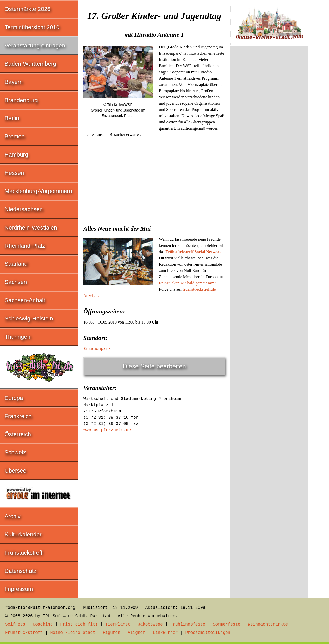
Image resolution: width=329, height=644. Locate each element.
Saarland (16, 264)
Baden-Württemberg (30, 64)
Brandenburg (21, 100)
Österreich (18, 434)
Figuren (111, 633)
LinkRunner (165, 633)
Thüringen (18, 337)
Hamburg (16, 155)
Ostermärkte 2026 (28, 9)
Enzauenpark (97, 349)
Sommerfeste (227, 624)
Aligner (137, 633)
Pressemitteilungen (208, 633)
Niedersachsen (24, 209)
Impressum (19, 589)
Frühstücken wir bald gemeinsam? (188, 283)
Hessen (14, 173)
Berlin (12, 118)
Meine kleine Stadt (73, 633)
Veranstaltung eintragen (35, 45)
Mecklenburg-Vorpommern (38, 191)
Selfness (15, 624)
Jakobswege (150, 624)
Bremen (15, 136)
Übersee (15, 471)
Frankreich (18, 416)
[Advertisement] (154, 179)
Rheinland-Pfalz (25, 246)
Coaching (43, 624)
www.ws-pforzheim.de (107, 430)
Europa (14, 398)
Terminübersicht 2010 (32, 27)
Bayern (14, 82)
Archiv (13, 516)
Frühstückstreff (24, 553)
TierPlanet (118, 624)
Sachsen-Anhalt (25, 300)
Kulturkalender (23, 534)
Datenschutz (21, 571)
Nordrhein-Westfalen (31, 228)
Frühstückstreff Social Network (194, 252)
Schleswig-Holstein (29, 318)
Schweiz (15, 452)
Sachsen (16, 282)
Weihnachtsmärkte (268, 624)
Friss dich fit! (79, 624)
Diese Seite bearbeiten (154, 366)
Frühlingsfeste (188, 624)
